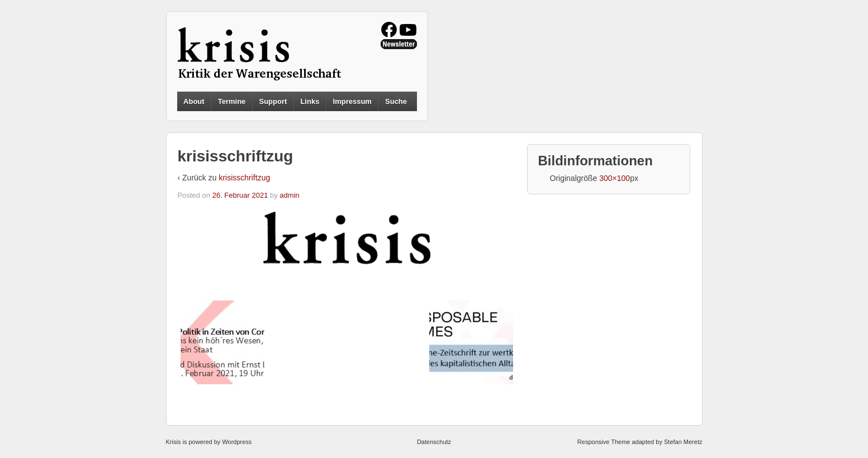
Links (310, 101)
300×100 (615, 178)
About (194, 101)
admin (289, 195)
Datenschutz (434, 442)
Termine (232, 101)
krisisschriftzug (244, 178)
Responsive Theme (604, 442)
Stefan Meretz (683, 442)
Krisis (174, 442)
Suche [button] (396, 102)
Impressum (352, 101)
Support (273, 101)
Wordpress (237, 442)
